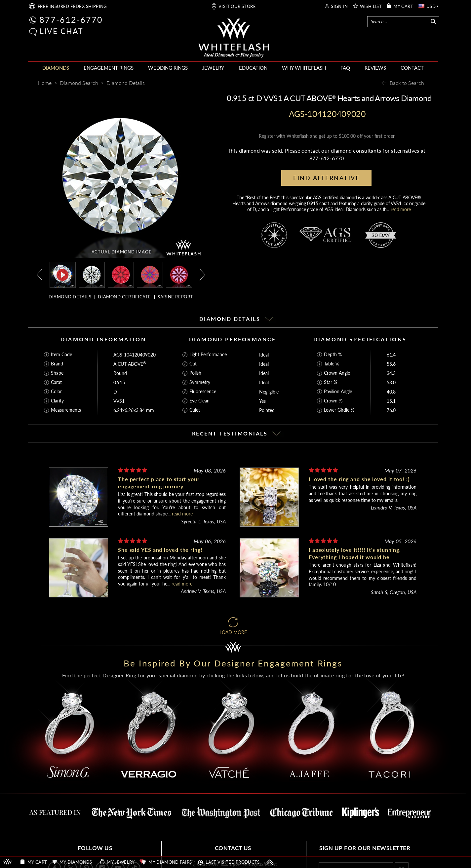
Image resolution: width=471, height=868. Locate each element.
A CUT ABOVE (130, 364)
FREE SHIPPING (72, 6)
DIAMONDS (56, 68)
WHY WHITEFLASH (304, 68)
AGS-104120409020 (135, 355)
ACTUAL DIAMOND (122, 252)
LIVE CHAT (61, 31)
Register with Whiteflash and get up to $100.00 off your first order (327, 136)
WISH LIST (371, 6)
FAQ (345, 68)
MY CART (403, 6)
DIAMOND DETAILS (70, 297)
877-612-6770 (71, 19)
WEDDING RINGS (168, 68)
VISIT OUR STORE (237, 6)
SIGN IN (339, 6)
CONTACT (412, 68)
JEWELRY (213, 68)
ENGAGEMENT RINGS (109, 68)
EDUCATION (253, 68)
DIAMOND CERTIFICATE (124, 297)
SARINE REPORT (175, 297)
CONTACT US (233, 848)
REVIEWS (375, 68)
